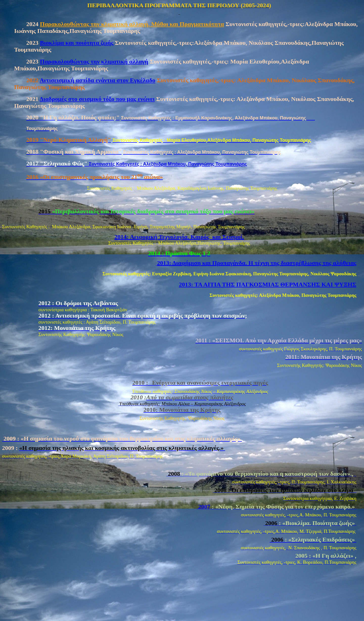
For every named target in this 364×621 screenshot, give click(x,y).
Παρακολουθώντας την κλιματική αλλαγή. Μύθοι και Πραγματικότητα (132, 24)
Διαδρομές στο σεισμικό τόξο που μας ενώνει (97, 99)
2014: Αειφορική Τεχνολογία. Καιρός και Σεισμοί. (179, 237)
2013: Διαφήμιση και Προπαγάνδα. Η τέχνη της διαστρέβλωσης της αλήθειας (257, 263)
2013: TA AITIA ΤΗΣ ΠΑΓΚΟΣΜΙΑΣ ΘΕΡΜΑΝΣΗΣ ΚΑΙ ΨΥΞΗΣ (268, 284)
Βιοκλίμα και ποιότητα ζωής (77, 43)
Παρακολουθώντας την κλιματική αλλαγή (94, 61)
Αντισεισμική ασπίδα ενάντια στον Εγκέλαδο (98, 80)
